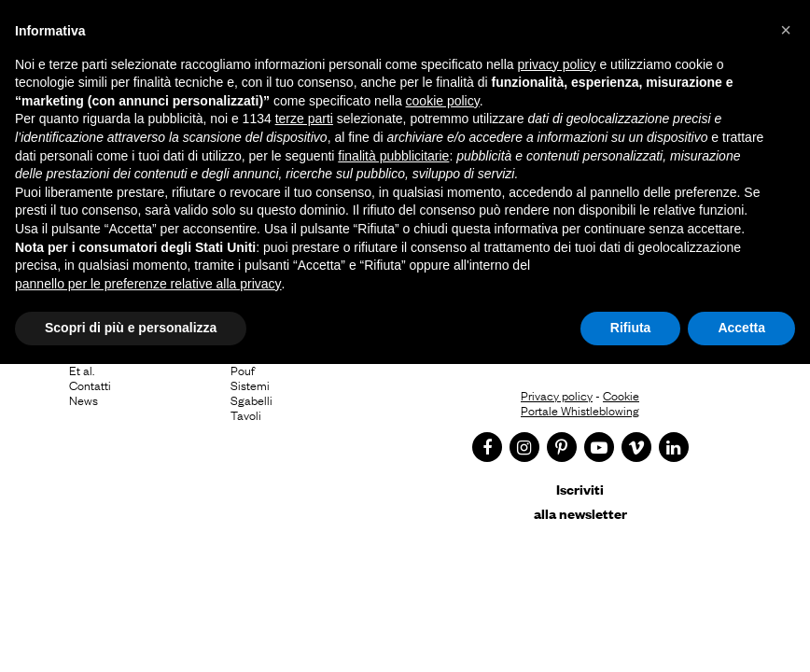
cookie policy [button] (443, 101)
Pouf (243, 370)
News (84, 399)
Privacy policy (557, 395)
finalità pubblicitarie (393, 156)
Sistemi (250, 385)
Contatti (90, 385)
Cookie (621, 395)
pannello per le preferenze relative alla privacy (148, 284)
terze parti (304, 119)
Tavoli (246, 414)
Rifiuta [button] (631, 328)
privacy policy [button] (557, 64)
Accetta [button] (741, 328)
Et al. (82, 370)
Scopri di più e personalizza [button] (131, 328)
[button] (786, 30)
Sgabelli (251, 399)
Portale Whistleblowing (580, 410)
